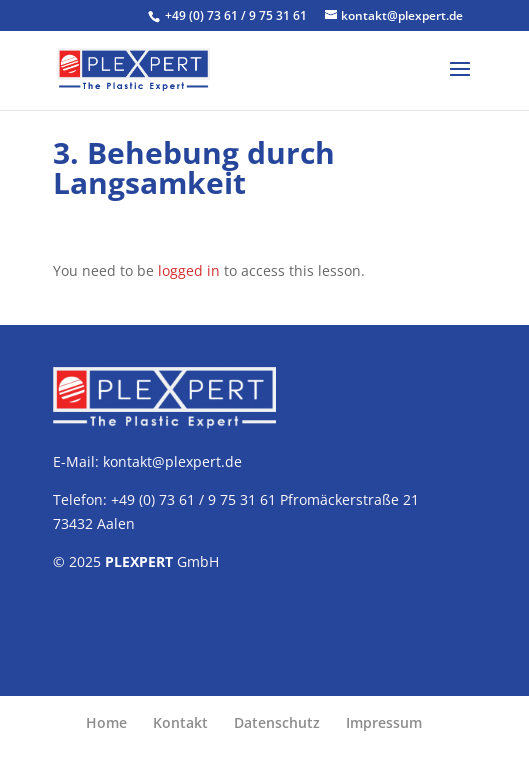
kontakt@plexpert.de (172, 461)
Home (106, 722)
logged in (189, 270)
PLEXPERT (139, 561)
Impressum (384, 722)
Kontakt (180, 722)
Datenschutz (277, 722)
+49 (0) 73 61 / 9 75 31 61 (237, 15)
